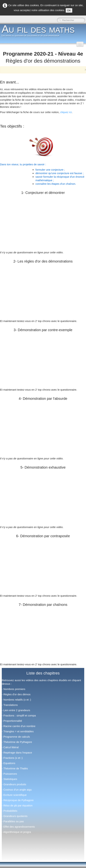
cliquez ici (66, 112)
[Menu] (80, 44)
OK (69, 10)
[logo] (39, 32)
